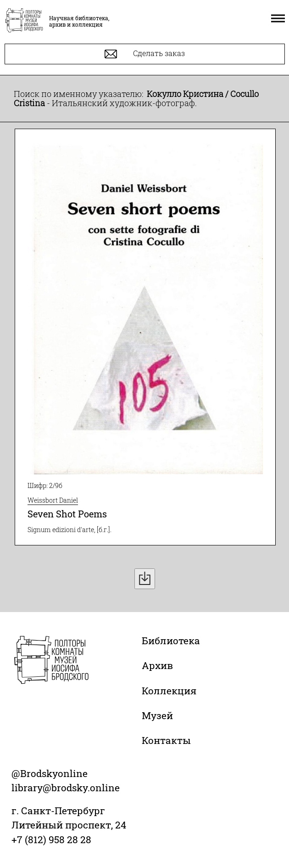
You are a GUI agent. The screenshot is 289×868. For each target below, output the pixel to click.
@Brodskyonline (50, 773)
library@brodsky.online (66, 788)
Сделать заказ (145, 54)
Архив (157, 665)
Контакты (166, 740)
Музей (157, 715)
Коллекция (169, 691)
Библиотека (171, 641)
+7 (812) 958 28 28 (51, 840)
